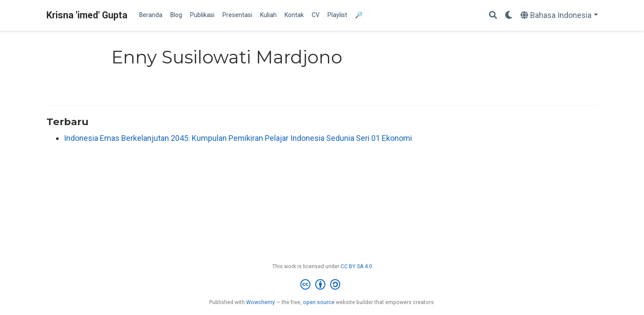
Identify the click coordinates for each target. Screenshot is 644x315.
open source (319, 302)
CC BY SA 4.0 (356, 266)
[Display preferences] (509, 16)
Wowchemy (260, 302)
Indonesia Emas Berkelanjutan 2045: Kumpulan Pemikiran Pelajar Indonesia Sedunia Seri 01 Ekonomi (238, 138)
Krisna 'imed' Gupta (87, 15)
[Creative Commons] (322, 285)
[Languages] (559, 16)
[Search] (493, 16)
